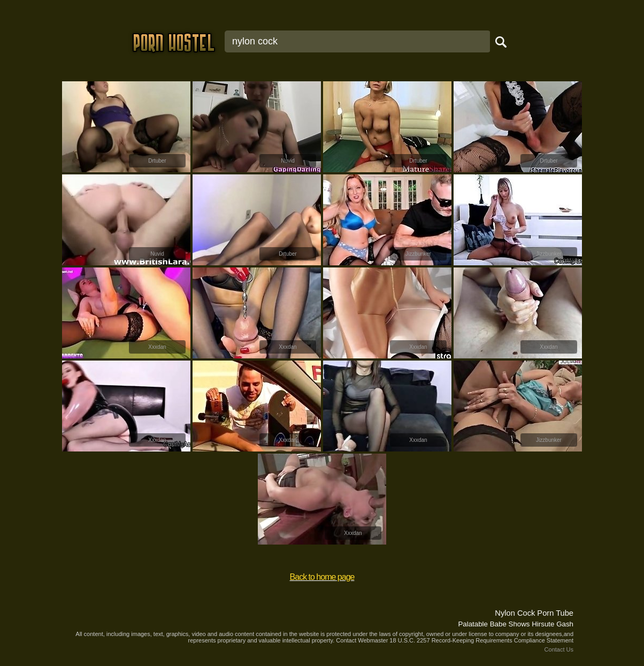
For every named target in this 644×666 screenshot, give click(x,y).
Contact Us (559, 649)
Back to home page (322, 577)
